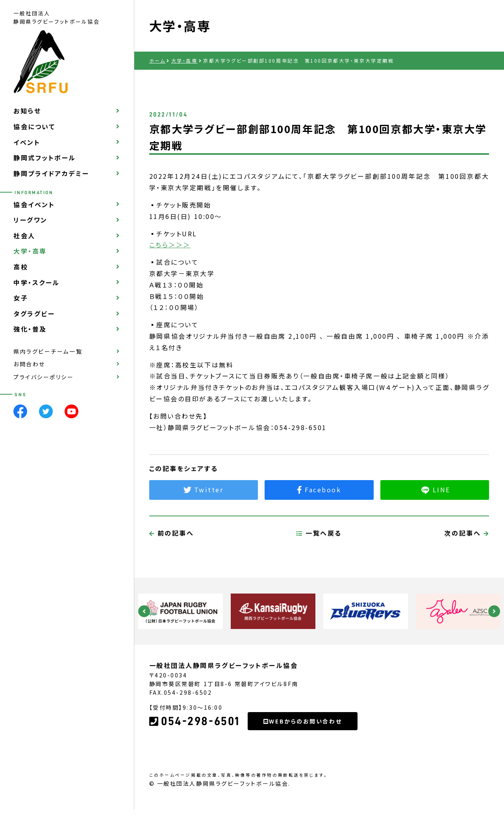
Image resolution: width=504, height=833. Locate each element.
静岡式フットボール (45, 158)
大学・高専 (30, 251)
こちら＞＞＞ (170, 245)
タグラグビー (34, 314)
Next (494, 611)
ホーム (157, 60)
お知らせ (27, 111)
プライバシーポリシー (44, 377)
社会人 (24, 236)
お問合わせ (29, 364)
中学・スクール (37, 282)
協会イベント (34, 204)
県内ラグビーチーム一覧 (48, 351)
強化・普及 (30, 329)
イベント (27, 142)
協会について (34, 126)
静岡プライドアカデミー (51, 173)
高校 (21, 267)
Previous (144, 611)
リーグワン (31, 220)
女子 (21, 298)
